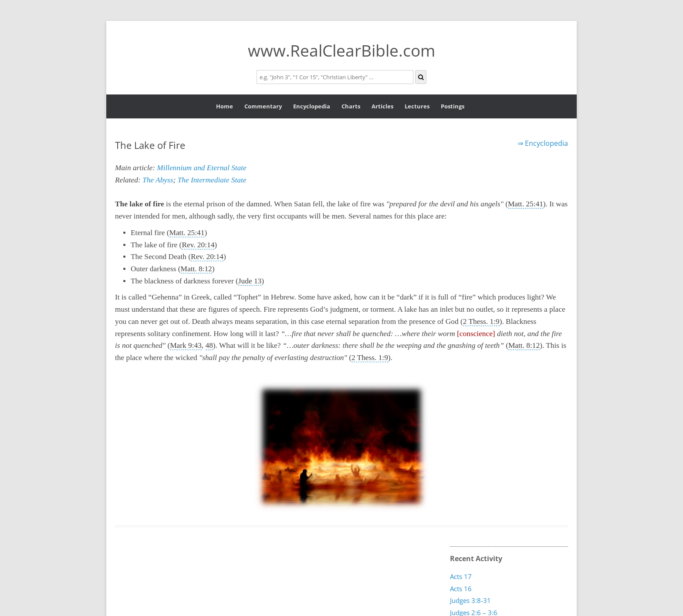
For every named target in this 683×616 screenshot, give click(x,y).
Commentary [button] (263, 106)
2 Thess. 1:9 (481, 321)
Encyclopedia (312, 106)
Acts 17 (461, 576)
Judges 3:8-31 (470, 600)
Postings (453, 106)
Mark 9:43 (186, 345)
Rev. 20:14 (198, 245)
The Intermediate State (212, 180)
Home (225, 106)
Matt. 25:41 (526, 204)
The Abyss (158, 180)
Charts (351, 106)
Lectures (417, 106)
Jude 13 (250, 281)
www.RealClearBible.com (341, 50)
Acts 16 (461, 589)
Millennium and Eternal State (202, 168)
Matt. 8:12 (196, 269)
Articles (382, 106)
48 (209, 345)
